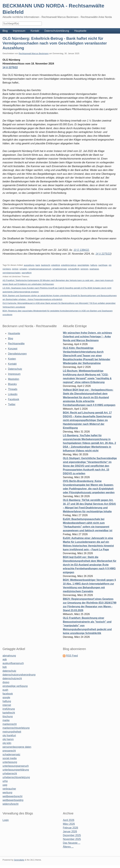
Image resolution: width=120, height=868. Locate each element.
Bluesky (12, 384)
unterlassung (10, 762)
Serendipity (19, 860)
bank (38, 265)
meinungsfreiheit (12, 732)
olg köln (7, 743)
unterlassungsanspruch (16, 766)
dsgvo (6, 682)
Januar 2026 (70, 831)
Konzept (13, 349)
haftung (94, 265)
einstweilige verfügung (15, 686)
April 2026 (69, 820)
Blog (5, 31)
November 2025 (72, 839)
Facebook (13, 399)
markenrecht (10, 724)
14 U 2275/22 (10, 67)
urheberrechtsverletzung (16, 777)
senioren (84, 269)
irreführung (9, 709)
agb (5, 659)
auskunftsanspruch (13, 663)
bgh (5, 667)
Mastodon (13, 379)
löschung (8, 716)
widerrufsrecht (10, 804)
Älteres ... (68, 847)
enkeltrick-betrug (69, 265)
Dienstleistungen (17, 354)
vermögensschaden (11, 273)
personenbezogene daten (17, 747)
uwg (5, 785)
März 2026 (69, 824)
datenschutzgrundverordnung (19, 675)
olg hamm (8, 739)
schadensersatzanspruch (40, 269)
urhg (5, 781)
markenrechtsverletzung (16, 728)
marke (6, 720)
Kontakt (35, 31)
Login (6, 820)
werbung (7, 793)
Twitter (12, 404)
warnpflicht (27, 273)
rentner (15, 269)
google (6, 697)
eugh (5, 690)
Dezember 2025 (72, 835)
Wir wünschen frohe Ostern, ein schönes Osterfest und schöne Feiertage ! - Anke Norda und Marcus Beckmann (87, 337)
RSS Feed (72, 656)
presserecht (9, 751)
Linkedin (13, 394)
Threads (13, 389)
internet (7, 705)
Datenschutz (15, 369)
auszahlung (29, 265)
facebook (8, 694)
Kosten (12, 359)
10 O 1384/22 (81, 250)
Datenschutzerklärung (57, 31)
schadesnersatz (60, 269)
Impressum (19, 31)
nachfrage (103, 265)
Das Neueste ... (72, 843)
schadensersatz (11, 754)
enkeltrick (56, 265)
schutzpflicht (74, 269)
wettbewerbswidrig (13, 800)
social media (10, 758)
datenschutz (9, 671)
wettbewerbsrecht (12, 796)
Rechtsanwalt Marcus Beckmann (34, 53)
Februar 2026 (70, 828)
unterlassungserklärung (16, 770)
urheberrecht (10, 774)
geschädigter (83, 265)
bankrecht (46, 265)
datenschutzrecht (12, 678)
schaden (23, 269)
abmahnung (9, 656)
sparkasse (94, 269)
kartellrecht (9, 713)
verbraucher (9, 789)
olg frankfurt (9, 735)
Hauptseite (80, 31)
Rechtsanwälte (16, 344)
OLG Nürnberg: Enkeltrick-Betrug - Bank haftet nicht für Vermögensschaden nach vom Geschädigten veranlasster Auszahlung (55, 43)
